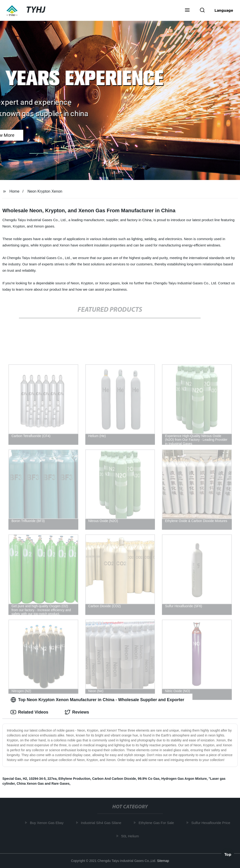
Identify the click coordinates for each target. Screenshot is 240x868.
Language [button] (224, 10)
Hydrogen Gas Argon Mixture (184, 779)
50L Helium (131, 836)
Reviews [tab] (77, 712)
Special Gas (12, 779)
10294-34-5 (37, 779)
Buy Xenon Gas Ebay (48, 823)
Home (14, 191)
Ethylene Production (74, 779)
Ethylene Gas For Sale (157, 823)
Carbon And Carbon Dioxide (114, 779)
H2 (25, 779)
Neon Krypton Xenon (45, 191)
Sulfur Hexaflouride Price (212, 823)
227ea (52, 779)
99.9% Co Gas (149, 779)
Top (228, 855)
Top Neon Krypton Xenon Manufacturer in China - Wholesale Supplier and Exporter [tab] (97, 700)
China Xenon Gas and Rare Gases (43, 784)
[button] (187, 11)
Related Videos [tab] (29, 712)
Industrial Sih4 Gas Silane (102, 823)
